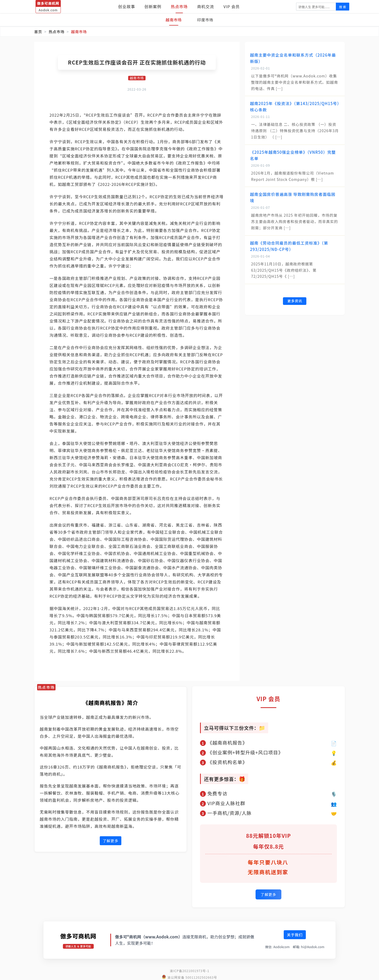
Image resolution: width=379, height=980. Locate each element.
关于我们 (295, 934)
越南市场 (173, 20)
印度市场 (206, 20)
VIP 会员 (232, 6)
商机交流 (206, 6)
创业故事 (127, 6)
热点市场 (179, 6)
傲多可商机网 (78, 935)
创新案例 (153, 6)
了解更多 (111, 841)
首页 (38, 32)
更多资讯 (295, 301)
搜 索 (343, 7)
